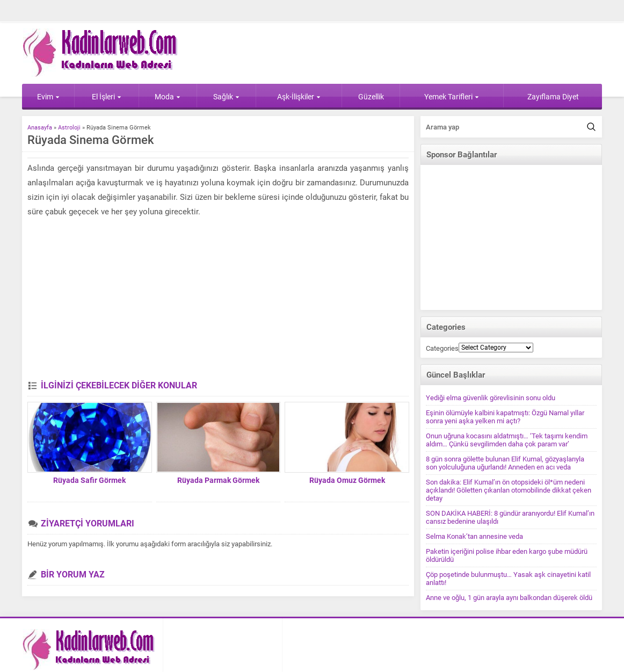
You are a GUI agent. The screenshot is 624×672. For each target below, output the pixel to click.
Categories (442, 348)
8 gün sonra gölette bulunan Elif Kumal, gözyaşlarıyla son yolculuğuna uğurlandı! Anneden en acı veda (505, 463)
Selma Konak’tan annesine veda (474, 536)
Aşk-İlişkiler (299, 97)
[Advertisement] (218, 300)
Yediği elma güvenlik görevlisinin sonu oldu (491, 398)
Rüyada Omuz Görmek (347, 480)
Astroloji (69, 128)
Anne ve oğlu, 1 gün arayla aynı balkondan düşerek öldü (509, 598)
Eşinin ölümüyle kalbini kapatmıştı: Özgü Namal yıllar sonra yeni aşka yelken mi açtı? (505, 417)
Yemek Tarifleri (452, 97)
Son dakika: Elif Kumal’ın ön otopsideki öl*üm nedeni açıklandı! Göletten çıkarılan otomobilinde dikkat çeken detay (509, 490)
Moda (168, 97)
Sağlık (226, 97)
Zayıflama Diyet (553, 97)
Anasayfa (40, 128)
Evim (48, 97)
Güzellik (371, 97)
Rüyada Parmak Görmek (218, 480)
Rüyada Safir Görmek (89, 480)
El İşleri (107, 97)
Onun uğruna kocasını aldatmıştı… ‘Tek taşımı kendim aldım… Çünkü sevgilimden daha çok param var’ (507, 440)
